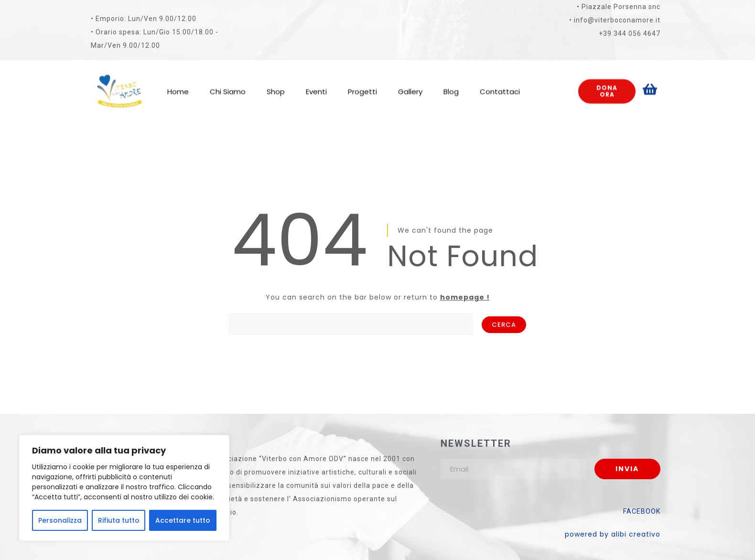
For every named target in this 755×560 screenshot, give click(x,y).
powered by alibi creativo (613, 534)
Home (178, 83)
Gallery (410, 83)
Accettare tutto (183, 520)
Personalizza (60, 520)
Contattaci (500, 83)
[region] (124, 488)
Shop (276, 83)
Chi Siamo (228, 83)
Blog (451, 83)
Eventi (316, 83)
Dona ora (607, 83)
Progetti (362, 83)
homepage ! (465, 297)
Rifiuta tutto (119, 520)
